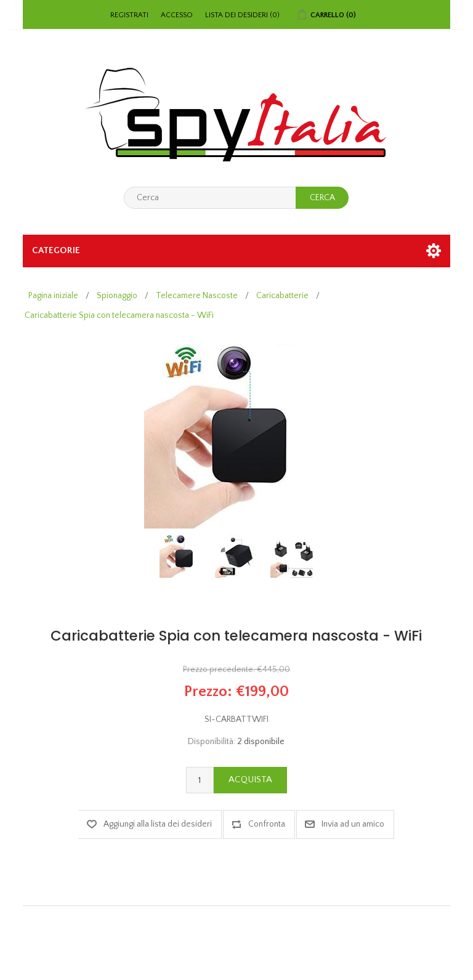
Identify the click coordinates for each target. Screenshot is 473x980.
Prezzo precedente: (219, 670)
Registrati (129, 15)
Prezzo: (208, 691)
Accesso (177, 15)
